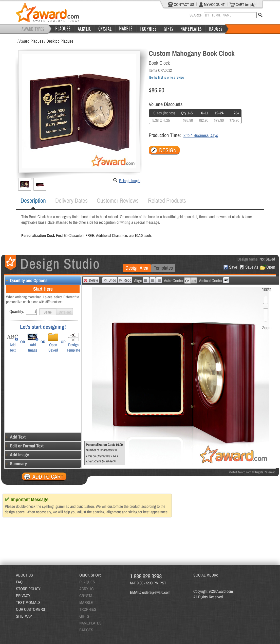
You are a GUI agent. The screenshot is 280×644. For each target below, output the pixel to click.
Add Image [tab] (17, 455)
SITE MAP (24, 616)
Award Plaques (31, 41)
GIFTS (84, 616)
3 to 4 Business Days (201, 135)
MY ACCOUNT (212, 5)
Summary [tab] (16, 464)
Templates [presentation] (163, 268)
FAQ (19, 582)
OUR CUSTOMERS (31, 609)
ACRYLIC (86, 589)
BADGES (86, 630)
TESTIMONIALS (28, 602)
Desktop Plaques (60, 41)
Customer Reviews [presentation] (118, 200)
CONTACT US (181, 5)
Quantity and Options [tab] (26, 280)
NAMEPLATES (90, 623)
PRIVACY (23, 596)
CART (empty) (242, 5)
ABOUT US (24, 575)
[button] (48, 312)
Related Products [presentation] (167, 200)
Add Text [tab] (15, 437)
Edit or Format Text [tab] (24, 446)
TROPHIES (88, 609)
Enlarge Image (130, 181)
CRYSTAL (87, 596)
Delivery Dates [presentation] (71, 200)
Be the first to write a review (167, 77)
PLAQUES (87, 582)
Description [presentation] (33, 200)
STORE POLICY (28, 589)
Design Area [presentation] (137, 268)
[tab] (33, 201)
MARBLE (86, 602)
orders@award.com (156, 592)
